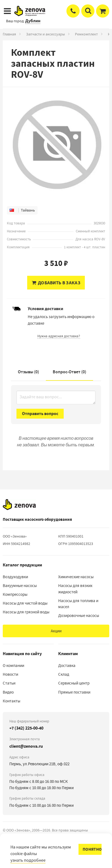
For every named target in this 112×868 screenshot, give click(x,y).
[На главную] (19, 505)
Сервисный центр (74, 683)
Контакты (12, 701)
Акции (56, 631)
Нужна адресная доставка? (59, 336)
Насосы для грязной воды (26, 612)
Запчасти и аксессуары (45, 34)
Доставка (67, 666)
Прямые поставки (74, 692)
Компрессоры (15, 594)
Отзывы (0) (28, 372)
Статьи (9, 683)
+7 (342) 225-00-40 (26, 728)
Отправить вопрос (40, 414)
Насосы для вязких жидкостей (75, 589)
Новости (10, 674)
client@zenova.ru (26, 746)
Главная (9, 34)
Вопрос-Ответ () (69, 372)
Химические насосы (76, 577)
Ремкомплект (86, 34)
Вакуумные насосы (20, 586)
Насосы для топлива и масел (78, 604)
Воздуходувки (15, 577)
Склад (64, 674)
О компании (13, 666)
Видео (8, 692)
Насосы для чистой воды (25, 603)
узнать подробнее (28, 860)
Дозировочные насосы (79, 616)
